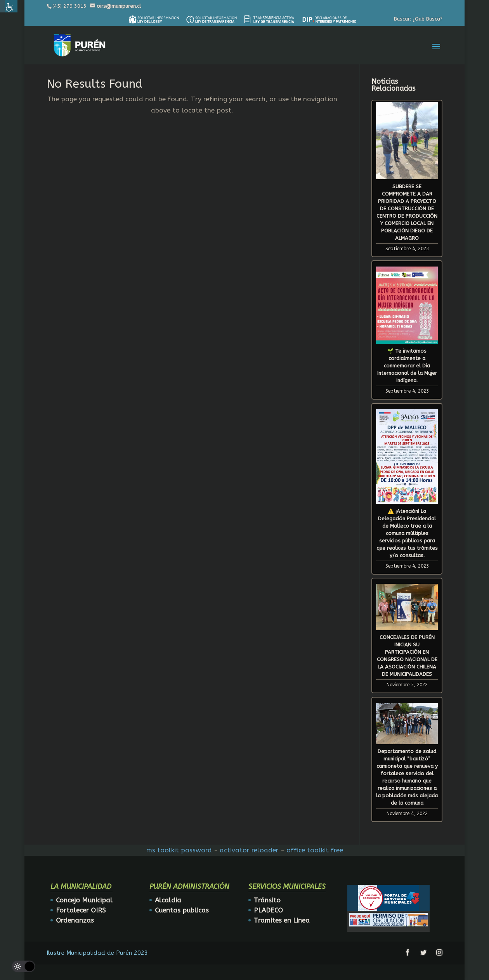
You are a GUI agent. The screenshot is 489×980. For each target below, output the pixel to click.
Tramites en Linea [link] (282, 920)
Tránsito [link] (267, 900)
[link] (154, 19)
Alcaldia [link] (168, 900)
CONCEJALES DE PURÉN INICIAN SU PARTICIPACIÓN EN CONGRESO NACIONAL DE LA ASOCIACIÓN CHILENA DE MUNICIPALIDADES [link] (407, 656)
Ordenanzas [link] (75, 920)
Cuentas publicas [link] (182, 910)
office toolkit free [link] (315, 850)
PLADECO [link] (268, 910)
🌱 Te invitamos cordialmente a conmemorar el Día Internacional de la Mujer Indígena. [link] (407, 366)
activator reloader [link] (249, 850)
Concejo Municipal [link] (84, 900)
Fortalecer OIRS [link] (81, 910)
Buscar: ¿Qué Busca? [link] (418, 19)
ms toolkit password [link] (179, 850)
